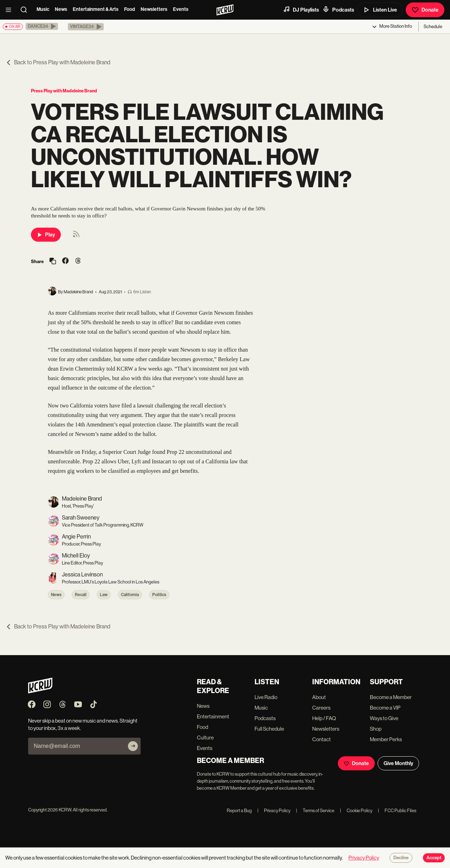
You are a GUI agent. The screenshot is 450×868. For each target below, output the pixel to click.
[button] (42, 26)
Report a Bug (239, 811)
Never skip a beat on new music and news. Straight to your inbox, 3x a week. (83, 724)
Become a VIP (385, 708)
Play (46, 235)
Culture (205, 738)
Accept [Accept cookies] (434, 858)
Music (43, 9)
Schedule (433, 27)
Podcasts (338, 9)
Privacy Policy (274, 811)
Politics (159, 595)
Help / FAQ (324, 718)
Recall (81, 595)
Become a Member (391, 697)
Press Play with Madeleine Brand (64, 91)
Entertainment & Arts (96, 9)
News (61, 9)
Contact (322, 739)
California (130, 595)
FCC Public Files (397, 811)
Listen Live (380, 10)
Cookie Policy (356, 811)
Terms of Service (315, 811)
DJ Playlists (301, 9)
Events (181, 9)
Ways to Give (384, 718)
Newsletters (154, 9)
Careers (321, 708)
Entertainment (213, 716)
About (319, 697)
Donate (425, 10)
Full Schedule (269, 729)
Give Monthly (398, 763)
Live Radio (266, 697)
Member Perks (386, 739)
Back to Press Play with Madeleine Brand (58, 62)
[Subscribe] (133, 746)
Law (104, 595)
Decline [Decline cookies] (401, 858)
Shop (376, 729)
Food (130, 9)
